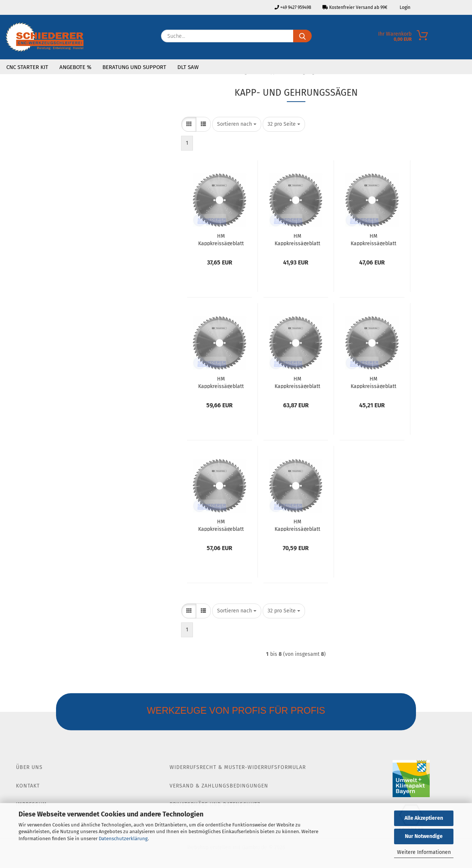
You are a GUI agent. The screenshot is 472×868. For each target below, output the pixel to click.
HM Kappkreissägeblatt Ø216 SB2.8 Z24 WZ (221, 239)
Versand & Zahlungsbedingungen (219, 786)
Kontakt (28, 786)
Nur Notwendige (424, 836)
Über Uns (29, 767)
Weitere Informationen (424, 852)
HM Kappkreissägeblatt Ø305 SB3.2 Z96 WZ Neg (297, 525)
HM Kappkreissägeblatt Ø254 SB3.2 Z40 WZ (373, 239)
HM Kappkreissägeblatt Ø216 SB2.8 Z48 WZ (297, 239)
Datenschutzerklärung (123, 839)
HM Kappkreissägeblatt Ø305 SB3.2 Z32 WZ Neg (373, 382)
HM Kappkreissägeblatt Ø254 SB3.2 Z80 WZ (297, 382)
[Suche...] (302, 36)
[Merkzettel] (466, 38)
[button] (189, 124)
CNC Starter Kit (27, 67)
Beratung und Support (134, 67)
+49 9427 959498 (293, 7)
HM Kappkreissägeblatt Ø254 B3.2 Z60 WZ (221, 382)
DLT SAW (188, 67)
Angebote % (75, 67)
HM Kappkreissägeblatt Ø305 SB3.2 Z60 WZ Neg (221, 525)
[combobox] (237, 124)
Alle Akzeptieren (424, 818)
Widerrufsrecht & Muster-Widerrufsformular (238, 767)
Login (404, 7)
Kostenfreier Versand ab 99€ (355, 7)
